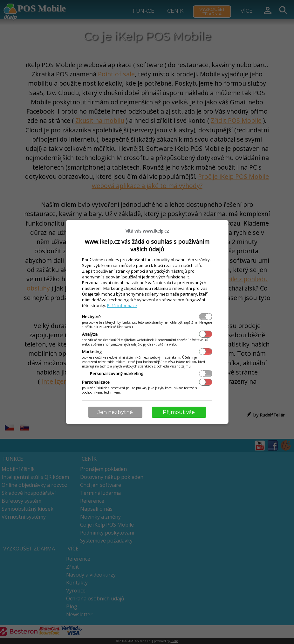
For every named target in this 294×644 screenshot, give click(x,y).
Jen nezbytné (115, 412)
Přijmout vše (179, 412)
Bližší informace (122, 305)
